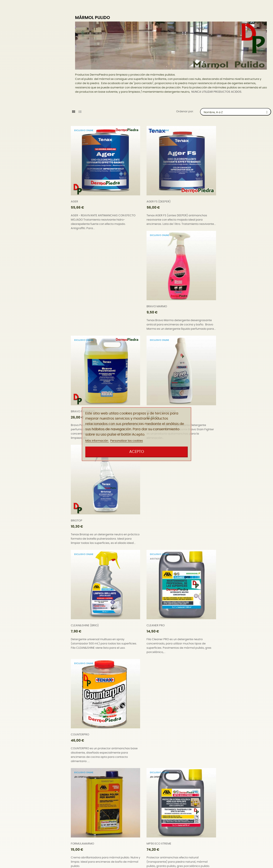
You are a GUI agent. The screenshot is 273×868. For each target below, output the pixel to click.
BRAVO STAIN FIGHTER (154, 297)
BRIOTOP (214, 297)
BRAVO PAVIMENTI (83, 297)
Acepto (137, 452)
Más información (97, 441)
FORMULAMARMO (82, 501)
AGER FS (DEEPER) (152, 195)
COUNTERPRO (218, 399)
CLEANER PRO (149, 399)
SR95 (143, 706)
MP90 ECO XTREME (152, 501)
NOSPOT (76, 604)
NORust (214, 501)
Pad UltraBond (150, 604)
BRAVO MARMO (219, 195)
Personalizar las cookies (127, 441)
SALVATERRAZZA (82, 706)
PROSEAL (215, 604)
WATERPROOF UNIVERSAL (88, 808)
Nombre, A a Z (237, 112)
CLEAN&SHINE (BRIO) (85, 399)
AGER (74, 195)
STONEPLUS (216, 706)
